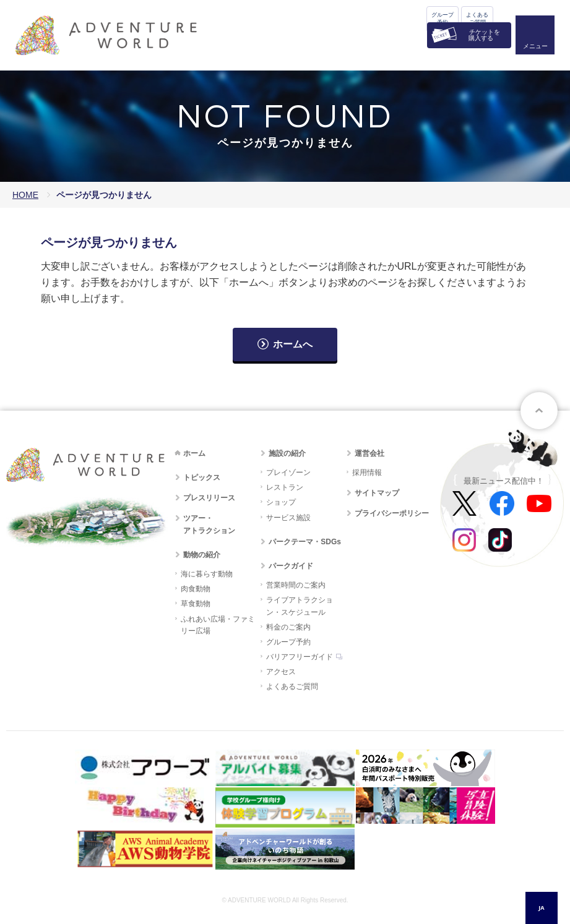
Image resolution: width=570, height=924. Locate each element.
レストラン (285, 487)
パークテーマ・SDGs (305, 542)
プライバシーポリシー (392, 513)
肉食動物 (196, 589)
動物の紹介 (202, 555)
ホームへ (293, 344)
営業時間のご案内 (296, 585)
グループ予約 (443, 19)
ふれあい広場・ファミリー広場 (218, 625)
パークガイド (291, 566)
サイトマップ (377, 493)
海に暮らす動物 (207, 574)
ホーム (194, 453)
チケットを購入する (484, 35)
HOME (25, 195)
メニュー (535, 47)
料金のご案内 (288, 627)
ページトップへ (539, 411)
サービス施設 (288, 518)
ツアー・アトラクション (209, 524)
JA (541, 908)
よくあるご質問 (477, 19)
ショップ (281, 502)
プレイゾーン (288, 473)
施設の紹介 (287, 453)
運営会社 (369, 453)
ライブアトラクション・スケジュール (300, 606)
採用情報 (367, 473)
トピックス (202, 477)
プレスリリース (209, 498)
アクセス (281, 672)
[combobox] (542, 908)
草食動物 (196, 604)
